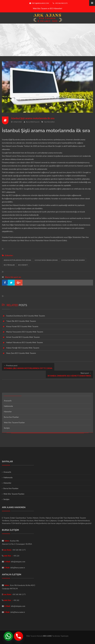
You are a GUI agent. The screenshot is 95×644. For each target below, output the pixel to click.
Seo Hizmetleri (49, 122)
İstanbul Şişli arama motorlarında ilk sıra (33, 118)
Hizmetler (8, 412)
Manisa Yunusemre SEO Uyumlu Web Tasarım (25, 332)
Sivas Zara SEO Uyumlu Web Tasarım (21, 353)
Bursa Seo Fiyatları (11, 417)
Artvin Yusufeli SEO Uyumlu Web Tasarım (23, 337)
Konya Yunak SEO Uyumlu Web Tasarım (22, 326)
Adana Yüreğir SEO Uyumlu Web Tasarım (23, 348)
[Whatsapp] (8, 636)
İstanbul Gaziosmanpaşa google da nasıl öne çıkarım (23, 237)
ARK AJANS (47, 636)
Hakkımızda (8, 406)
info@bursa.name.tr (18, 568)
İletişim (7, 428)
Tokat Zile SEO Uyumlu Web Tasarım (21, 321)
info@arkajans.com (39, 3)
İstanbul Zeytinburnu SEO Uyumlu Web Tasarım (26, 316)
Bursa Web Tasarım (33, 122)
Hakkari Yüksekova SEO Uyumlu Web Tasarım (25, 342)
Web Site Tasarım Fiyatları (14, 422)
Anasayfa (8, 401)
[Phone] (18, 636)
